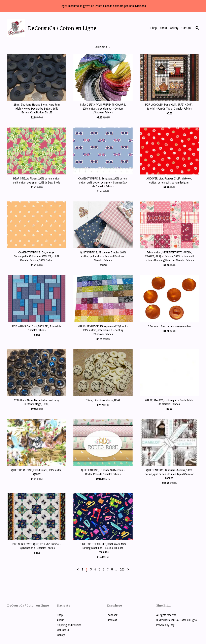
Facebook (112, 615)
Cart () (186, 28)
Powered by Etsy (165, 625)
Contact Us (63, 630)
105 (122, 569)
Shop (154, 28)
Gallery (174, 28)
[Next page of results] (128, 569)
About (163, 28)
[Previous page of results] (78, 569)
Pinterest (112, 620)
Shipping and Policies (69, 625)
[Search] (197, 28)
